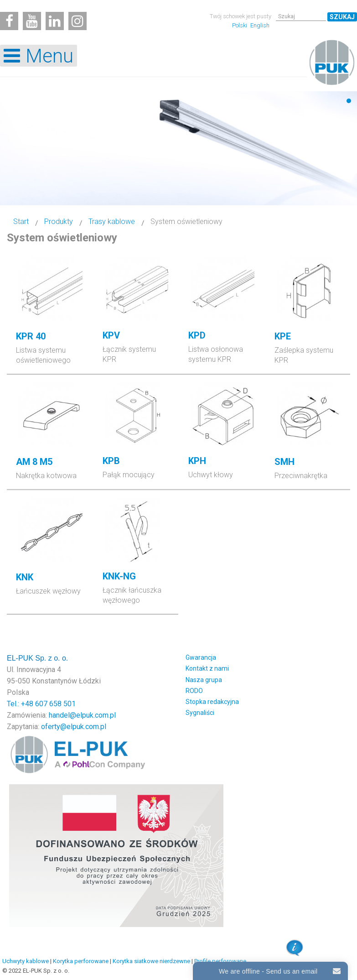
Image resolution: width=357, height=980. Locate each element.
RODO (194, 691)
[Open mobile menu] (39, 56)
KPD (197, 335)
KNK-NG (119, 576)
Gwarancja (201, 657)
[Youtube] (32, 21)
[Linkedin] (55, 21)
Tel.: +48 (21, 704)
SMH (285, 462)
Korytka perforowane (81, 961)
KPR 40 (31, 336)
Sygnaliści (200, 713)
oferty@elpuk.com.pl (74, 727)
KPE (283, 336)
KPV (111, 335)
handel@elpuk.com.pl (82, 715)
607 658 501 (55, 704)
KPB (111, 461)
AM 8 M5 (34, 462)
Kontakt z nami (207, 668)
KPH (197, 461)
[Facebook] (9, 21)
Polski (240, 25)
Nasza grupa (204, 680)
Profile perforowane (220, 961)
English (260, 25)
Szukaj (342, 17)
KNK (25, 577)
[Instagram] (78, 21)
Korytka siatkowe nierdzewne (151, 961)
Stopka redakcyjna (212, 702)
